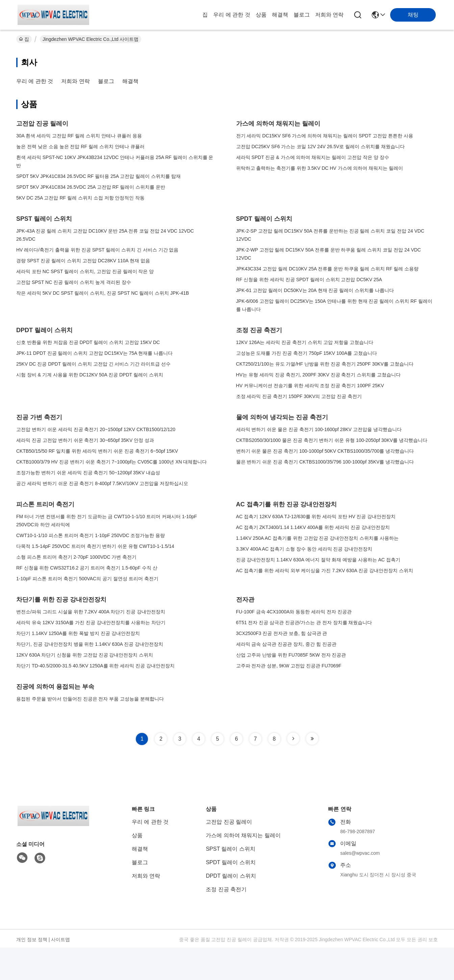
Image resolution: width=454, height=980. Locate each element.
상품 (261, 15)
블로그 (302, 15)
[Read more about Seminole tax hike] (293, 739)
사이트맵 (60, 939)
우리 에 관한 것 (232, 15)
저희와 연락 (329, 15)
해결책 (280, 15)
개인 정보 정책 (32, 939)
